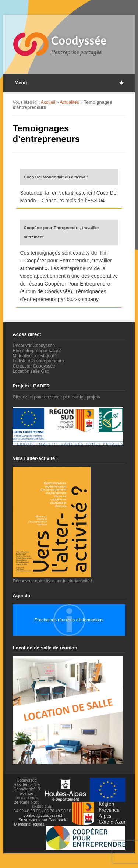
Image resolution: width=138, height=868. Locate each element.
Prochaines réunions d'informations (69, 620)
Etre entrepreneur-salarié (37, 351)
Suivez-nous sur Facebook (42, 820)
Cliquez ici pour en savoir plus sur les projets (56, 397)
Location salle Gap (31, 371)
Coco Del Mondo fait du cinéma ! (56, 177)
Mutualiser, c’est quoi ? (35, 356)
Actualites (69, 102)
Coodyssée (79, 41)
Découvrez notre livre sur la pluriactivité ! (52, 578)
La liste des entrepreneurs (38, 361)
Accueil (48, 102)
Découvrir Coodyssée (34, 346)
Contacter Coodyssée (34, 366)
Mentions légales (29, 824)
